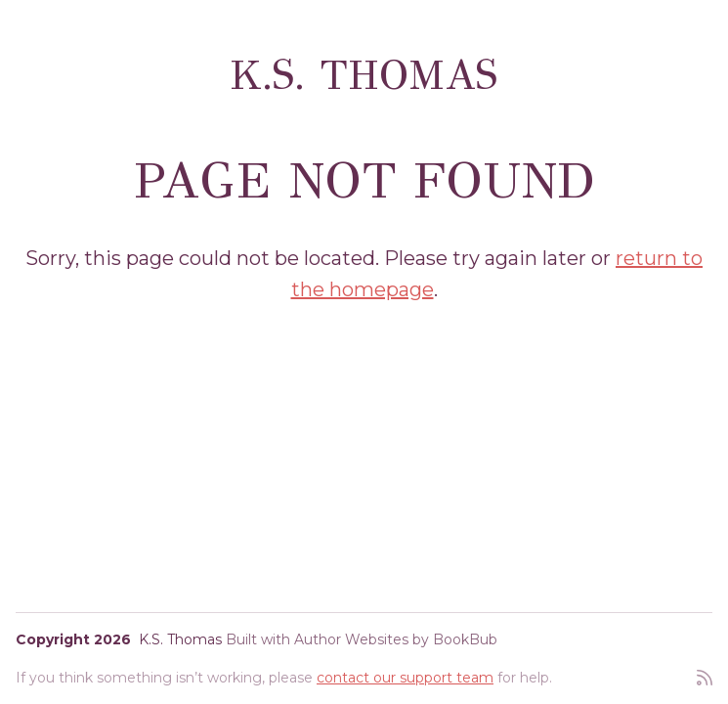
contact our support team (405, 678)
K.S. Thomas (364, 75)
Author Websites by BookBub (396, 639)
